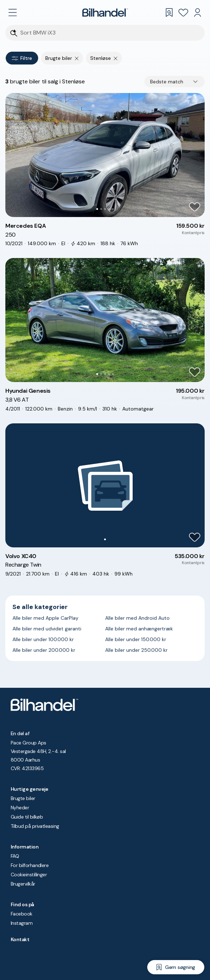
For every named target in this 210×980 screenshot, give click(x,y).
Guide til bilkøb (27, 817)
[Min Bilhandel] (198, 12)
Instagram (22, 923)
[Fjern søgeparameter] (77, 58)
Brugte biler (23, 798)
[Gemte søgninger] (169, 12)
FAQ (15, 856)
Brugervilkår (23, 884)
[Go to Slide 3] (105, 209)
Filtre (22, 58)
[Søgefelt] (110, 33)
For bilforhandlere (30, 865)
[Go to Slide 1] (97, 209)
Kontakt (20, 939)
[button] (105, 155)
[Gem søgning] (176, 967)
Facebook (22, 914)
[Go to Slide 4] (109, 209)
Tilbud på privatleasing (35, 826)
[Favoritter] (183, 12)
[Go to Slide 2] (101, 209)
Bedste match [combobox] (167, 82)
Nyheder (20, 808)
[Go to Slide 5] (113, 209)
